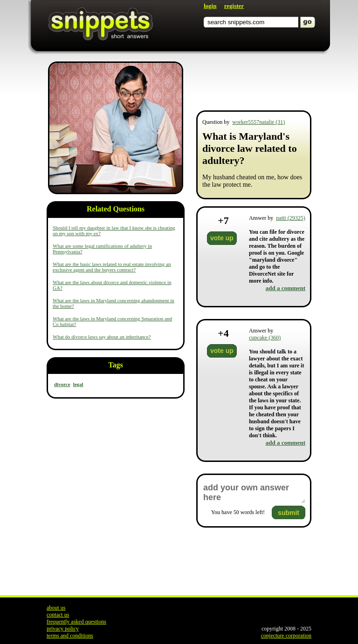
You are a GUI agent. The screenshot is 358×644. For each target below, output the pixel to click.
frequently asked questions (76, 622)
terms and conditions (70, 636)
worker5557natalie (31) (258, 122)
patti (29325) (290, 218)
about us (56, 608)
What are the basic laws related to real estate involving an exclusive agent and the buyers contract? (112, 267)
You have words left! (238, 512)
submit (289, 513)
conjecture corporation (286, 636)
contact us (58, 615)
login (210, 6)
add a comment (286, 288)
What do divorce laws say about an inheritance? (102, 337)
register (234, 6)
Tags (115, 365)
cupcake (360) (265, 338)
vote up (222, 238)
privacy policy (63, 629)
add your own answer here (254, 493)
